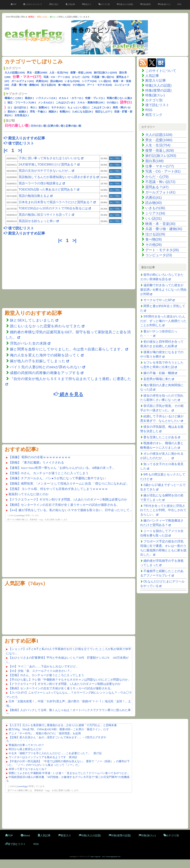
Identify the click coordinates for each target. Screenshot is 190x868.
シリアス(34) (89, 81)
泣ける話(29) (49, 85)
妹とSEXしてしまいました (32, 320)
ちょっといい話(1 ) (78, 107)
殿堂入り (87, 4)
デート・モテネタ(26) (100, 85)
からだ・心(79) (81, 77)
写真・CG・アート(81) (57, 77)
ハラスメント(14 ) (46, 98)
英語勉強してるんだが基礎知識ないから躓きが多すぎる (57, 177)
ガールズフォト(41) (23, 81)
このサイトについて (33, 4)
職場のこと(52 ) (14, 98)
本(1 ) (33, 107)
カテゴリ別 (104, 4)
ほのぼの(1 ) (21, 107)
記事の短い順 (73, 126)
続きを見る (68, 394)
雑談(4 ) (53, 112)
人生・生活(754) (59, 72)
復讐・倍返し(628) (81, 72)
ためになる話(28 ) (83, 112)
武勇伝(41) (42, 81)
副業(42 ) (44, 107)
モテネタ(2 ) (58, 107)
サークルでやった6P (158, 300)
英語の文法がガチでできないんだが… (45, 171)
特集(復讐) (145, 4)
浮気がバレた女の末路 (28, 343)
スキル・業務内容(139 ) (91, 102)
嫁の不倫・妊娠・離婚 (159, 373)
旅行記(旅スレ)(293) (105, 72)
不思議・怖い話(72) (103, 77)
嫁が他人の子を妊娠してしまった (38, 361)
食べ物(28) (64, 85)
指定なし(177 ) (104, 112)
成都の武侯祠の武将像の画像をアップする (45, 373)
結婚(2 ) (23, 112)
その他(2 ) (112, 102)
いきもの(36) (72, 81)
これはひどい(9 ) (65, 102)
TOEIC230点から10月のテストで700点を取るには (53, 208)
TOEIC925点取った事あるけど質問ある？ (47, 189)
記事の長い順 (56, 126)
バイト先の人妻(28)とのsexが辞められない (46, 367)
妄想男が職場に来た (157, 379)
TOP (13, 4)
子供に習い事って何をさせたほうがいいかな (49, 158)
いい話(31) (105, 81)
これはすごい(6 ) (101, 107)
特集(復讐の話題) (158, 90)
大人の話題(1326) (15, 72)
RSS (179, 4)
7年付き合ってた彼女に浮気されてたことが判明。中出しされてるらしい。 (163, 510)
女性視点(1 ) (22, 115)
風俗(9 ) (29, 98)
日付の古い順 (38, 126)
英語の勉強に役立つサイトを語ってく (45, 215)
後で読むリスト (157, 105)
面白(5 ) (12, 112)
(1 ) (10, 107)
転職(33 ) (65, 112)
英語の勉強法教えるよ (34, 196)
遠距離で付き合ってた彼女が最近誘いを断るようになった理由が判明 (163, 290)
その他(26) (79, 85)
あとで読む (115, 158)
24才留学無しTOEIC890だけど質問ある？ (48, 164)
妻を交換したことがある (160, 437)
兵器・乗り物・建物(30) (25, 85)
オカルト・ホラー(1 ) (71, 98)
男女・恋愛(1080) (37, 72)
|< (6, 150)
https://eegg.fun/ (96, 857)
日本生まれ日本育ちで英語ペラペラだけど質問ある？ (56, 202)
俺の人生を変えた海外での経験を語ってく (45, 355)
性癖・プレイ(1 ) (95, 98)
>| (21, 150)
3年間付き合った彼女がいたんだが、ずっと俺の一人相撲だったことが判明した (163, 321)
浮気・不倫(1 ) (38, 112)
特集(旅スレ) (164, 4)
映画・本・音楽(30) (160, 224)
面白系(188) (154, 161)
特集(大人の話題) (125, 4)
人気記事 (70, 4)
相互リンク (154, 115)
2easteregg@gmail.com (113, 857)
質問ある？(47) (157, 187)
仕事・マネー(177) (160, 166)
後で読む (54, 4)
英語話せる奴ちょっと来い (37, 221)
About (25, 835)
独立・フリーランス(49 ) (22, 102)
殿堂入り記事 (156, 80)
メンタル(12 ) (46, 102)
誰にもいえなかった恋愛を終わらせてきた (45, 326)
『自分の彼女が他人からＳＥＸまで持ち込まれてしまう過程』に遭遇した (71, 379)
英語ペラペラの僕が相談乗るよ (40, 183)
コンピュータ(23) (159, 255)
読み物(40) (56, 81)
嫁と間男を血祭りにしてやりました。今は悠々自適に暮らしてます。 (68, 349)
